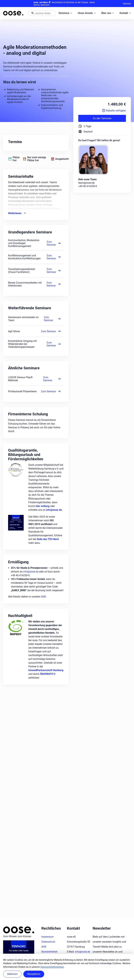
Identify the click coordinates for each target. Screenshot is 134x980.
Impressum (48, 937)
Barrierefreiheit (49, 952)
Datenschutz (48, 942)
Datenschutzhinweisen (52, 967)
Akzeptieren (34, 974)
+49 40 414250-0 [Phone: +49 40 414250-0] (88, 186)
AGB (43, 597)
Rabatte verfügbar (114, 110)
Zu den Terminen (102, 118)
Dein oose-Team (87, 179)
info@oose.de (31, 572)
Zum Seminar (54, 243)
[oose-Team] (94, 160)
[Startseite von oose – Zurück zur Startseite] (13, 13)
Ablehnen (12, 974)
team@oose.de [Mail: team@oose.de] (86, 183)
